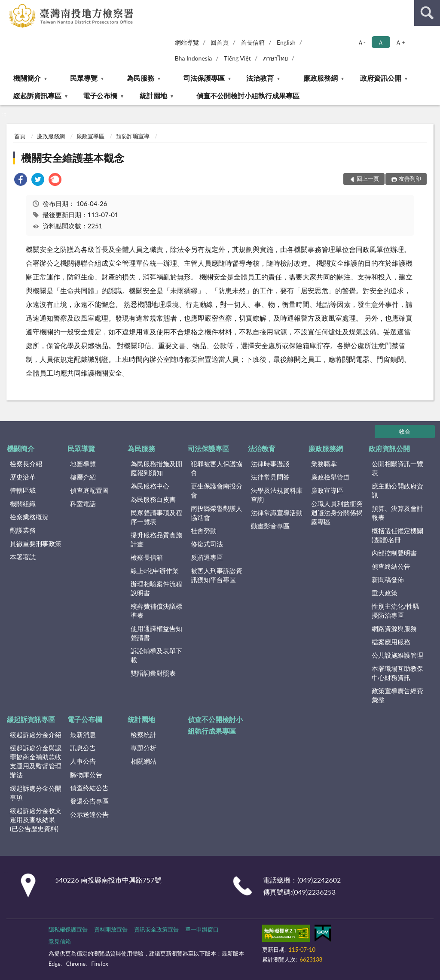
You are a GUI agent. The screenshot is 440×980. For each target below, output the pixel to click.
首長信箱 (253, 42)
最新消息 (83, 734)
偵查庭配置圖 (89, 490)
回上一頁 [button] (368, 179)
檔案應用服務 (391, 642)
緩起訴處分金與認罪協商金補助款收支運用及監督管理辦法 (36, 761)
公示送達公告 (89, 814)
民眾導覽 (84, 78)
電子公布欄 (100, 96)
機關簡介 (27, 78)
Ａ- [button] (362, 42)
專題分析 (144, 748)
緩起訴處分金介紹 (36, 734)
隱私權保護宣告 (68, 929)
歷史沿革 (23, 477)
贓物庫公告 (86, 774)
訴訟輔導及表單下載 (156, 655)
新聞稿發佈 (388, 580)
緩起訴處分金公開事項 (36, 793)
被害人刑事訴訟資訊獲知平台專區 (217, 575)
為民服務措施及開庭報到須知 (156, 468)
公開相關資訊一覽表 (397, 468)
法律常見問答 (270, 477)
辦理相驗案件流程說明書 (156, 588)
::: (7, 6)
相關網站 (144, 761)
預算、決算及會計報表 (397, 513)
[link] (21, 181)
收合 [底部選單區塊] (405, 431)
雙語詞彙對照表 (153, 673)
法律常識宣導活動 (277, 513)
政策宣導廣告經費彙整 (397, 695)
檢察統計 (144, 734)
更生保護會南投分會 (217, 490)
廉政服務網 (321, 78)
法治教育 (260, 78)
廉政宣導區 (90, 136)
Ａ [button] (381, 42)
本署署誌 (23, 557)
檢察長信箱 (147, 557)
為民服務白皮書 (153, 499)
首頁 (20, 136)
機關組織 (23, 504)
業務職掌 (324, 464)
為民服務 (141, 78)
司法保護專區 (204, 78)
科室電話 (83, 504)
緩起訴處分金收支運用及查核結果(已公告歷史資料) (36, 819)
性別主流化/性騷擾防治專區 (396, 611)
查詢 (427, 13)
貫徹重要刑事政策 (36, 543)
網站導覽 (187, 42)
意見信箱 (60, 941)
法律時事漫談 (270, 464)
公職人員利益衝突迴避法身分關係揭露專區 (337, 513)
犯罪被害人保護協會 (217, 468)
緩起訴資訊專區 (37, 96)
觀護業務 (23, 530)
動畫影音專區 (270, 526)
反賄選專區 (207, 557)
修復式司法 (207, 544)
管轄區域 (23, 490)
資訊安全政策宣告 (156, 929)
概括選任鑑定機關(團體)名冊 (397, 535)
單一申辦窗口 (202, 929)
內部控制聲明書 (394, 553)
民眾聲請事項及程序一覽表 (156, 517)
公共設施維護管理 (397, 655)
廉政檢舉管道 (330, 477)
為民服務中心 (150, 486)
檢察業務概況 (29, 517)
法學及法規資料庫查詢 (277, 495)
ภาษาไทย (275, 58)
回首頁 (220, 42)
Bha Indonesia (194, 58)
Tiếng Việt (237, 58)
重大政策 (385, 593)
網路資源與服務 (394, 628)
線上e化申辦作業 (155, 570)
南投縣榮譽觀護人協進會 (217, 513)
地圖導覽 (83, 464)
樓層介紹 (83, 477)
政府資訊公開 (381, 78)
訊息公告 (83, 748)
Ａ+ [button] (400, 42)
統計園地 (153, 96)
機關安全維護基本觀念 (73, 158)
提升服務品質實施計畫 (156, 539)
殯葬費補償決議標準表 (156, 611)
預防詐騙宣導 (133, 136)
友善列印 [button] (410, 179)
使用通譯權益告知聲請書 (156, 633)
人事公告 (83, 761)
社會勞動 (204, 531)
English (286, 42)
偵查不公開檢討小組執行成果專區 (248, 96)
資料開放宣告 (111, 929)
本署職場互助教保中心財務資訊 (397, 673)
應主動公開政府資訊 (397, 490)
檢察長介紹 (26, 464)
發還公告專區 (89, 801)
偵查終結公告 (391, 566)
